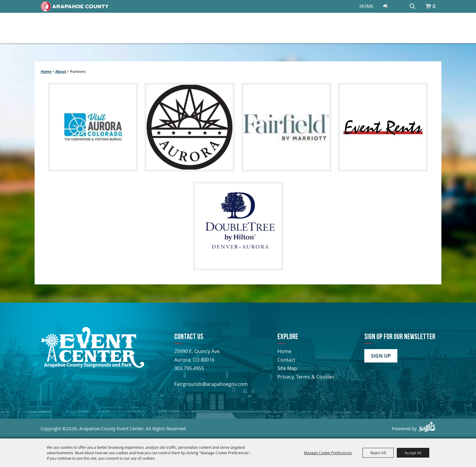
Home (367, 6)
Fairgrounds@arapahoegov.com (211, 384)
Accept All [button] (413, 453)
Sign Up (381, 356)
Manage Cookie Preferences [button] (328, 453)
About (61, 72)
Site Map (287, 368)
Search (412, 6)
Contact (286, 360)
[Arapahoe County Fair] (92, 366)
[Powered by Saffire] (427, 427)
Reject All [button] (378, 453)
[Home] (75, 6)
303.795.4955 (189, 368)
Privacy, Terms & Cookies (306, 377)
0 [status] (434, 6)
